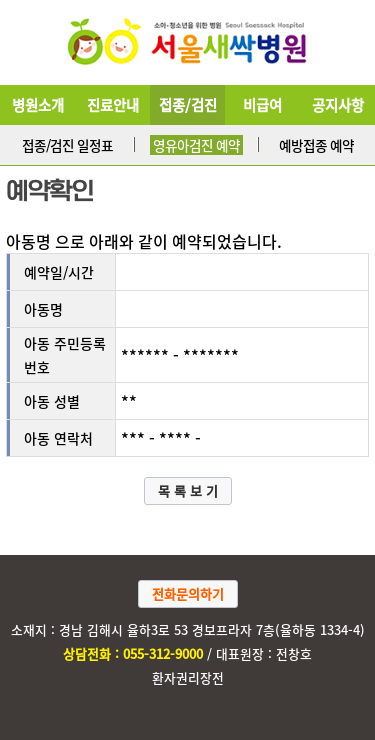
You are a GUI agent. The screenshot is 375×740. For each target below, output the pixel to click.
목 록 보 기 (188, 490)
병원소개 (38, 105)
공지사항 (338, 105)
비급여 (262, 105)
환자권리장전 (188, 677)
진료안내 (113, 105)
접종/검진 (188, 105)
